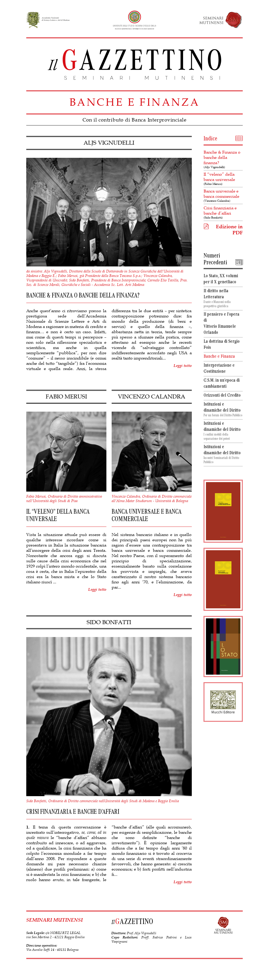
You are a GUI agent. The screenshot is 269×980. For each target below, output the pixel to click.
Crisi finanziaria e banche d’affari (223, 212)
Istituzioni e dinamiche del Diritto (223, 410)
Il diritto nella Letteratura (223, 299)
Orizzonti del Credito (222, 396)
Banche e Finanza (219, 357)
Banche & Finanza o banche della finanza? (223, 159)
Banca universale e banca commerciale (223, 196)
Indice (210, 139)
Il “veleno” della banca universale (223, 179)
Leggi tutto (183, 366)
